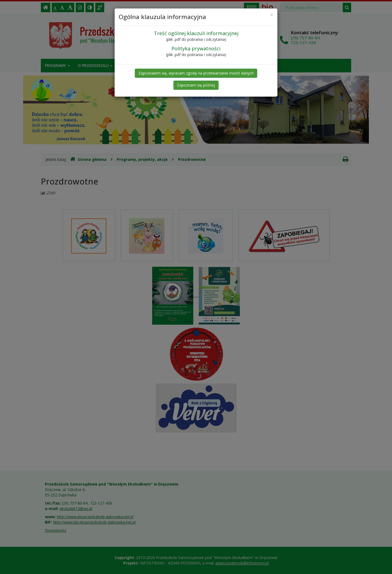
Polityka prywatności (196, 48)
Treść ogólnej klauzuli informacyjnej (196, 33)
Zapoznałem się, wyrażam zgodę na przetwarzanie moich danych (196, 73)
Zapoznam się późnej (196, 85)
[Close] (272, 15)
